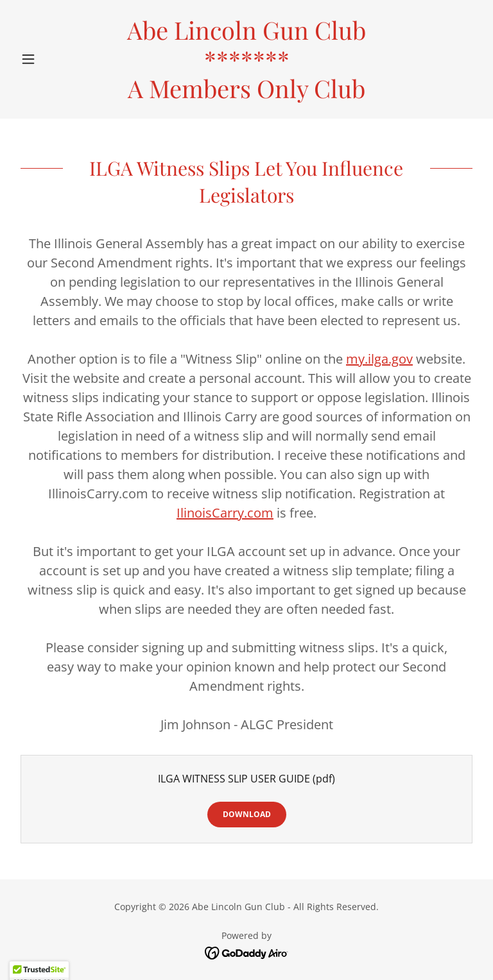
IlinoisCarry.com (225, 513)
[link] (246, 94)
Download (247, 814)
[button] (50, 59)
